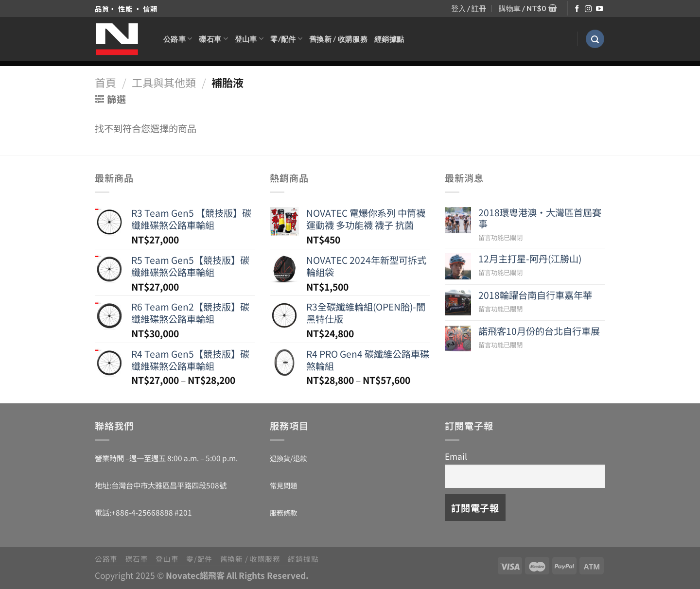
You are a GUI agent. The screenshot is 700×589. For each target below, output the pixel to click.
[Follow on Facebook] (577, 9)
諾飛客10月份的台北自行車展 (539, 331)
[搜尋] (595, 39)
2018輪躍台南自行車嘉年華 (535, 295)
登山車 (249, 39)
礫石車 (213, 39)
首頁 (105, 82)
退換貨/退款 (288, 458)
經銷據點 (389, 39)
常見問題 (283, 485)
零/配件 (286, 39)
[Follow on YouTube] (599, 9)
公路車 (178, 39)
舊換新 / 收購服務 (338, 39)
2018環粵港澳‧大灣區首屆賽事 (540, 218)
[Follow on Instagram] (588, 9)
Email (456, 456)
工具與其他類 (164, 82)
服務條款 (283, 512)
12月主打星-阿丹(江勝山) (530, 259)
